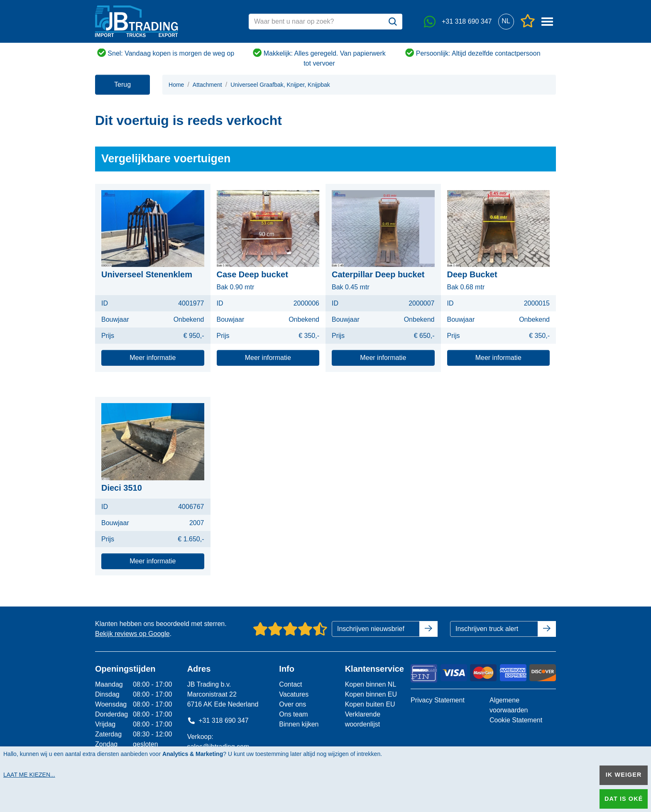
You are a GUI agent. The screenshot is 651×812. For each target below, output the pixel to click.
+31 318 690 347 (218, 720)
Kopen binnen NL (371, 684)
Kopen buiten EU (370, 704)
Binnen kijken (299, 724)
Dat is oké (624, 799)
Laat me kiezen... (29, 775)
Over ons (292, 704)
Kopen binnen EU (371, 694)
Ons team (293, 714)
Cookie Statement (516, 720)
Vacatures (294, 694)
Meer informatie (153, 358)
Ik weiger (624, 775)
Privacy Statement (438, 700)
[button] (506, 21)
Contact (290, 684)
